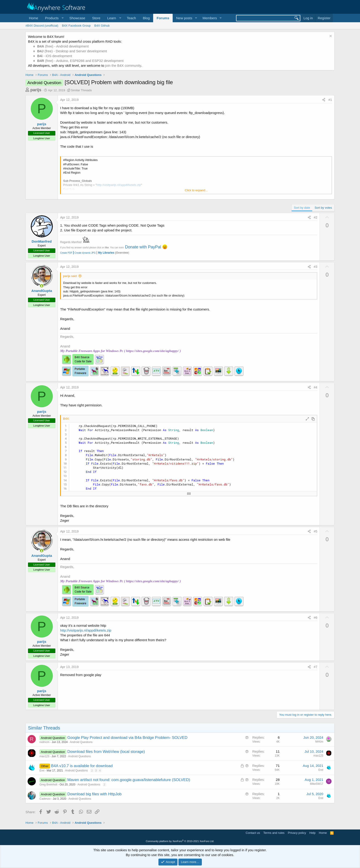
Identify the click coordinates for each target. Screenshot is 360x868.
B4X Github (102, 26)
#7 (316, 667)
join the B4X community (123, 65)
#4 (316, 387)
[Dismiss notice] (330, 37)
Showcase (77, 18)
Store (96, 18)
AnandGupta (42, 291)
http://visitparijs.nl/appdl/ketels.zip (86, 630)
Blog (146, 18)
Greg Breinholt (48, 785)
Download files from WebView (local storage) (106, 752)
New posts (184, 18)
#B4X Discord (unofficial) (42, 26)
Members (210, 18)
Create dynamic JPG (84, 253)
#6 (316, 618)
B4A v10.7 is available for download (82, 766)
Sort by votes (323, 208)
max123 (44, 756)
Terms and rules (274, 833)
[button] (54, 18)
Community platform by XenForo (180, 841)
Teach (131, 18)
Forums (163, 18)
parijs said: (70, 276)
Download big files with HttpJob (94, 794)
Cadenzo (45, 799)
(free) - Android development (63, 46)
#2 (316, 217)
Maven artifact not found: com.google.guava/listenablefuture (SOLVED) (129, 780)
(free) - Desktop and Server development (72, 51)
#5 (316, 531)
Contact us (253, 833)
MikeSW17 (317, 784)
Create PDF (66, 253)
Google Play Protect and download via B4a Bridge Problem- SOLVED (127, 738)
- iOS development (55, 56)
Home (34, 18)
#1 (330, 100)
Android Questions (81, 742)
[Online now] (42, 286)
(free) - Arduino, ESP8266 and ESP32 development (80, 61)
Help (313, 833)
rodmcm (44, 742)
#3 (316, 267)
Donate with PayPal (143, 247)
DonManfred (42, 241)
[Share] (324, 100)
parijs (36, 90)
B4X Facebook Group (76, 26)
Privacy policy (297, 833)
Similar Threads (81, 90)
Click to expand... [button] (196, 190)
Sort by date (302, 208)
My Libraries (106, 253)
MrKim (319, 742)
